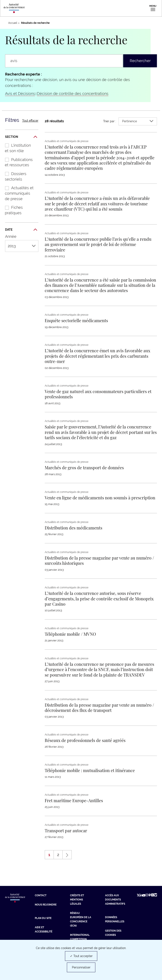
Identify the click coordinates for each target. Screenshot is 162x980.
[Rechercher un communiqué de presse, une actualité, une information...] (64, 61)
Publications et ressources (17, 162)
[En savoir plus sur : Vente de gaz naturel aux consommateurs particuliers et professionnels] (98, 394)
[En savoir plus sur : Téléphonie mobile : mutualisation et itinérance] (90, 770)
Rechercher (140, 61)
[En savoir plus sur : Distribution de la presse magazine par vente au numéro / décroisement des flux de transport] (99, 707)
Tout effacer (30, 121)
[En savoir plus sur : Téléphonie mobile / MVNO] (70, 634)
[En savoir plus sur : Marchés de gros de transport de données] (84, 467)
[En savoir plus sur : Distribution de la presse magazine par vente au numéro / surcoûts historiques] (99, 560)
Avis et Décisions (20, 94)
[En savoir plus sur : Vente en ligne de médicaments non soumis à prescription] (100, 498)
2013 (22, 246)
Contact (41, 895)
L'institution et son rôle (16, 148)
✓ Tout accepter (81, 956)
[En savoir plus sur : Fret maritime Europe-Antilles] (74, 800)
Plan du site (43, 918)
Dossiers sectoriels (13, 176)
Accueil (13, 23)
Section (21, 137)
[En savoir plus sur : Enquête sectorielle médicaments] (76, 320)
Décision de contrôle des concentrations (73, 94)
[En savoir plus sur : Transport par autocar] (66, 830)
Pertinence (138, 121)
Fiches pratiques (12, 210)
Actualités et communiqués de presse (17, 193)
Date (21, 230)
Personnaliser (81, 967)
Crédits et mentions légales (77, 900)
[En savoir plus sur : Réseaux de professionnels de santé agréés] (85, 740)
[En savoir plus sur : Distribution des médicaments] (74, 528)
